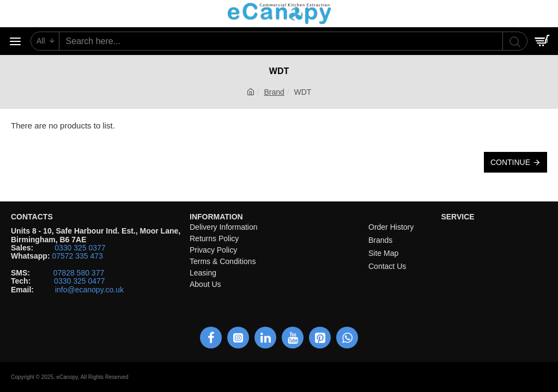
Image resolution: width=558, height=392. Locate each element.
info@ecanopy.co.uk (89, 290)
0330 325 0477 (79, 281)
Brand (274, 92)
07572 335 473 (77, 256)
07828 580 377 (79, 273)
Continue (510, 162)
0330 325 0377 (80, 248)
